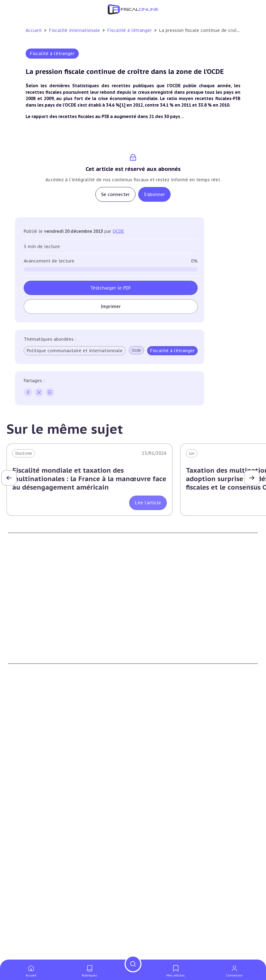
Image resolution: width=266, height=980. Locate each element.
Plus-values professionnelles (36, 813)
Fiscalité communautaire (161, 830)
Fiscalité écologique (158, 872)
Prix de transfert (153, 863)
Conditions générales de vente (166, 659)
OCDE (118, 231)
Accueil (34, 30)
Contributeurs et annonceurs (165, 610)
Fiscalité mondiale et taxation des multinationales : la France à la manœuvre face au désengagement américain (89, 479)
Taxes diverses (151, 776)
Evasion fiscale (151, 838)
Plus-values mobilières (30, 821)
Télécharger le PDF (111, 288)
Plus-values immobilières (32, 743)
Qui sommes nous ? (156, 594)
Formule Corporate (27, 668)
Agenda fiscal (20, 954)
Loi (192, 453)
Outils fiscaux (23, 934)
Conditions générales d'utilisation (169, 651)
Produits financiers (26, 784)
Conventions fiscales (156, 813)
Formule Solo (21, 659)
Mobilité (145, 854)
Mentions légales (153, 668)
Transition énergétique (159, 900)
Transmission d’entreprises (37, 802)
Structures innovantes (30, 891)
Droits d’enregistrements (161, 768)
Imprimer (111, 306)
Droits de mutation (27, 759)
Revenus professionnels (160, 743)
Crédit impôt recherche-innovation (41, 883)
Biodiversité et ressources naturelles (172, 891)
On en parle (149, 934)
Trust (142, 846)
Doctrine (24, 453)
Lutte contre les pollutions (163, 883)
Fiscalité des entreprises (163, 723)
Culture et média (25, 916)
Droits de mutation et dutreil (36, 830)
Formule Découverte (28, 651)
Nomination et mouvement (163, 945)
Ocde (136, 350)
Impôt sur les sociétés (158, 734)
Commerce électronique (31, 908)
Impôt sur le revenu (27, 734)
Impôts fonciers (23, 768)
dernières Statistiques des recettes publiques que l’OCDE (116, 86)
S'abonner (154, 194)
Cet (140, 759)
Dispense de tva (23, 838)
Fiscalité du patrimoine (33, 723)
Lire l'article (148, 503)
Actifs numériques (26, 925)
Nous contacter (152, 619)
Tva (140, 751)
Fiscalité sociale (152, 784)
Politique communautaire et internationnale (75, 351)
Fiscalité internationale (75, 30)
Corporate (147, 792)
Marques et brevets (26, 900)
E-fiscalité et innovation (34, 872)
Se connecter (115, 194)
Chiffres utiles (22, 945)
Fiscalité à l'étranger (130, 30)
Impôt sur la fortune (28, 751)
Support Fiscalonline (157, 602)
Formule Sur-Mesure (28, 676)
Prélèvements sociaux (29, 776)
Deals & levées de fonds (160, 954)
